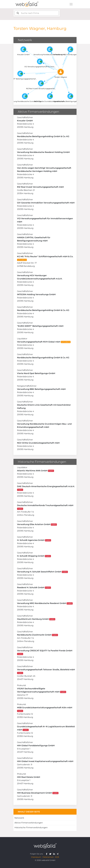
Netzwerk (19, 818)
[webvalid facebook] (47, 854)
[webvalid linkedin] (55, 854)
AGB (57, 857)
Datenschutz (48, 857)
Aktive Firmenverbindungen (29, 823)
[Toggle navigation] (71, 4)
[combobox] (37, 13)
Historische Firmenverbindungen (31, 828)
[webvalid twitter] (51, 854)
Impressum (36, 857)
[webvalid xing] (58, 854)
